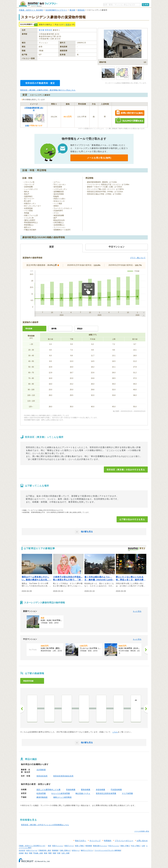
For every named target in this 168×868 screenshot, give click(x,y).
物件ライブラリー (87, 850)
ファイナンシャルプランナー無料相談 (108, 850)
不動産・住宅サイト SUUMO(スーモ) (32, 846)
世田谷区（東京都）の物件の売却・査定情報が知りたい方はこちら (48, 90)
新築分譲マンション (100, 846)
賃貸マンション (58, 846)
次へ (146, 709)
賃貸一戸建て (80, 846)
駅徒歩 (80, 329)
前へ (22, 709)
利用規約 (108, 841)
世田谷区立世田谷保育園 (106, 793)
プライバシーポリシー (124, 841)
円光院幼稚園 (116, 790)
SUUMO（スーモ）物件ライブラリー (38, 4)
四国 (54, 853)
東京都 (72, 10)
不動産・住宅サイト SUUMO (31, 10)
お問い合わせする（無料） (130, 113)
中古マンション (114, 846)
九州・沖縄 (65, 853)
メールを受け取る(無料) (99, 158)
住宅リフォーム (32, 850)
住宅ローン (76, 850)
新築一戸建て (125, 846)
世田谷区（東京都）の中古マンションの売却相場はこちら (45, 825)
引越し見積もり (65, 850)
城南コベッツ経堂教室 (62, 797)
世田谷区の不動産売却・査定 (40, 83)
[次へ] (146, 650)
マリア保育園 (127, 793)
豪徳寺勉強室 (42, 797)
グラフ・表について (138, 258)
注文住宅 (22, 850)
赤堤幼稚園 (101, 790)
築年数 (54, 329)
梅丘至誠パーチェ (83, 793)
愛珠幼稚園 (86, 790)
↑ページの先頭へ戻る (142, 831)
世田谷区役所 (42, 776)
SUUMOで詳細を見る (130, 120)
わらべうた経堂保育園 (61, 793)
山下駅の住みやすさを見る (132, 519)
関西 (50, 853)
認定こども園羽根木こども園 (49, 790)
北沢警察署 (41, 770)
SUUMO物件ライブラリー (56, 10)
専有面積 (29, 329)
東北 (26, 853)
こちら (115, 732)
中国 (59, 853)
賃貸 (68, 25)
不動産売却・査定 (45, 850)
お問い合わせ (142, 841)
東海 (46, 853)
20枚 (27, 126)
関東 (31, 853)
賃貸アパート (69, 846)
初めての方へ (81, 841)
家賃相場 (89, 846)
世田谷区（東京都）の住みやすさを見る (126, 470)
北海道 (21, 853)
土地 (143, 846)
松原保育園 (41, 793)
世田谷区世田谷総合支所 (63, 776)
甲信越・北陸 (38, 853)
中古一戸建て (136, 846)
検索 (147, 5)
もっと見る (137, 611)
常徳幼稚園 (71, 790)
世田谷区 (81, 10)
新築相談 (55, 850)
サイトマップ (95, 841)
